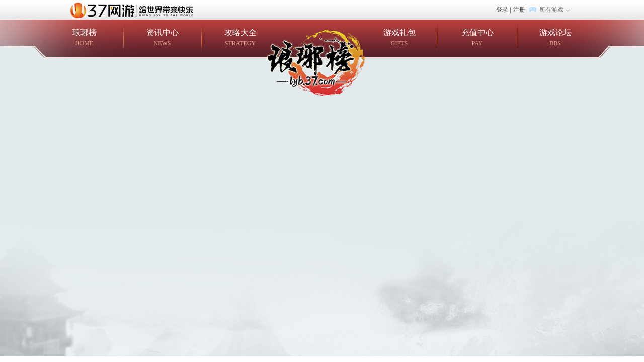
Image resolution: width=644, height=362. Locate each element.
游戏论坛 (555, 38)
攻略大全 (240, 38)
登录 (502, 10)
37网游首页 (134, 10)
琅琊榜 (84, 38)
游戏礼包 (399, 38)
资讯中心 (162, 38)
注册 (519, 10)
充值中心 (477, 38)
